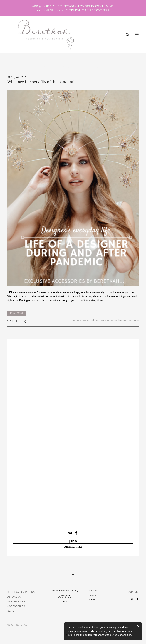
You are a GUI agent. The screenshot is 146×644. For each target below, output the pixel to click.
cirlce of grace (98, 67)
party (66, 67)
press (73, 541)
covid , (116, 320)
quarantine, (87, 320)
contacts (93, 599)
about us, (109, 320)
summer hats (73, 546)
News (93, 595)
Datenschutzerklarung (65, 591)
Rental (65, 602)
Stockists (93, 591)
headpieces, (98, 320)
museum (80, 67)
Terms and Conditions (65, 596)
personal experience (129, 320)
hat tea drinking (49, 67)
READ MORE (17, 313)
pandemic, (77, 320)
